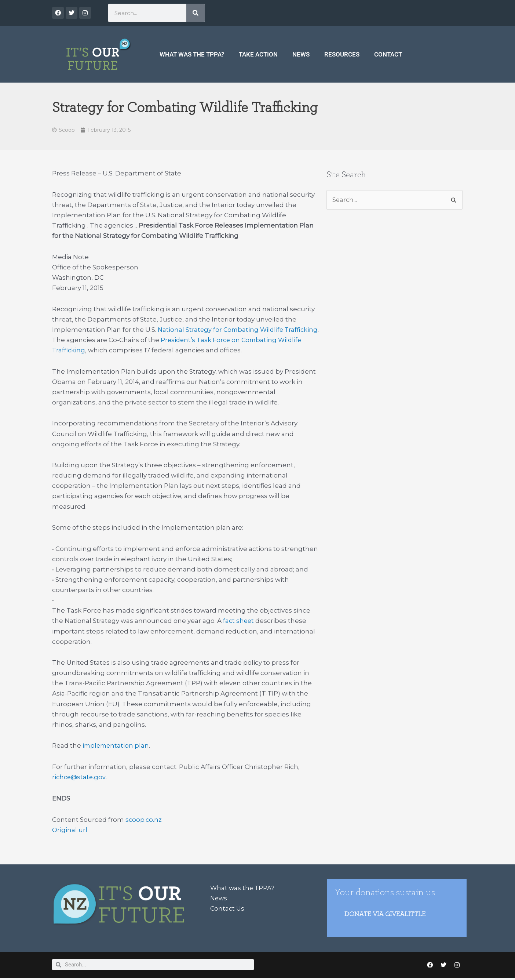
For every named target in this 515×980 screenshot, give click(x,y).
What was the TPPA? (192, 54)
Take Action (258, 54)
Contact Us (228, 909)
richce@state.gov (80, 778)
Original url (70, 830)
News (301, 54)
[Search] (196, 13)
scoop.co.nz (144, 820)
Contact (388, 54)
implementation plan (117, 746)
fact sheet (239, 621)
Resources (342, 54)
